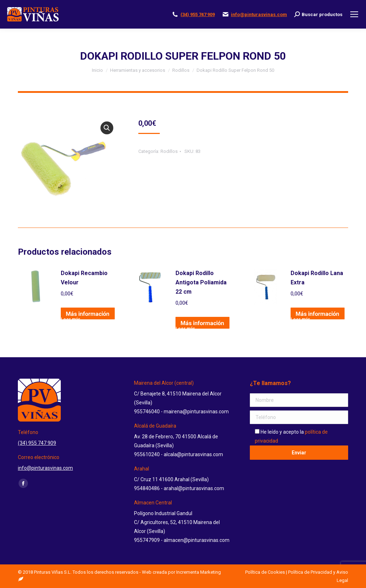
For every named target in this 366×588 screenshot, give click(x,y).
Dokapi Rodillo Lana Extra (317, 278)
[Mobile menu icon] (354, 14)
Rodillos (169, 151)
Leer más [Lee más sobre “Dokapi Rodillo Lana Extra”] (300, 318)
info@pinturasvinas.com (259, 14)
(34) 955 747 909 (198, 14)
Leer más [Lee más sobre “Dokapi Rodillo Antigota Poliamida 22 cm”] (185, 328)
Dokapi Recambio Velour (84, 278)
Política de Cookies (265, 572)
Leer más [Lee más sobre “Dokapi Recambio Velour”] (71, 318)
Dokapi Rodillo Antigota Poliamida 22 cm (201, 282)
